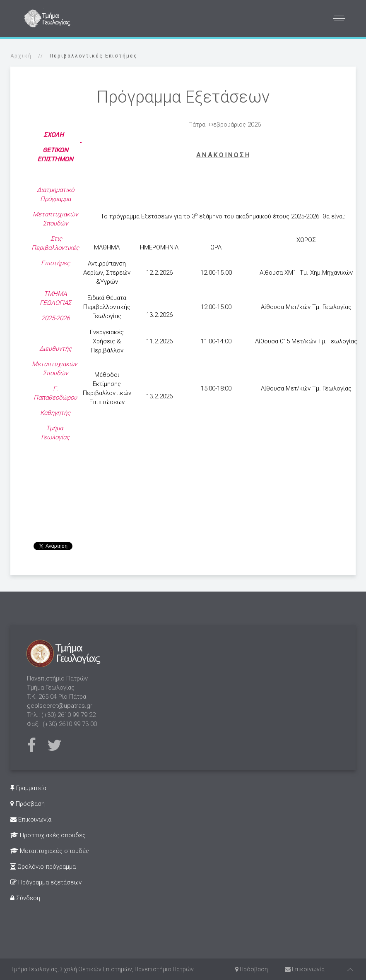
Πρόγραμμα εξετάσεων (46, 882)
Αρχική (21, 56)
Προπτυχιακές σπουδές (48, 835)
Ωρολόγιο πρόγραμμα (43, 867)
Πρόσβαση (28, 804)
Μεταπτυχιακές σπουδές (50, 851)
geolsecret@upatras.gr (60, 706)
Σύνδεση (25, 898)
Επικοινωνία (31, 819)
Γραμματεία (28, 788)
